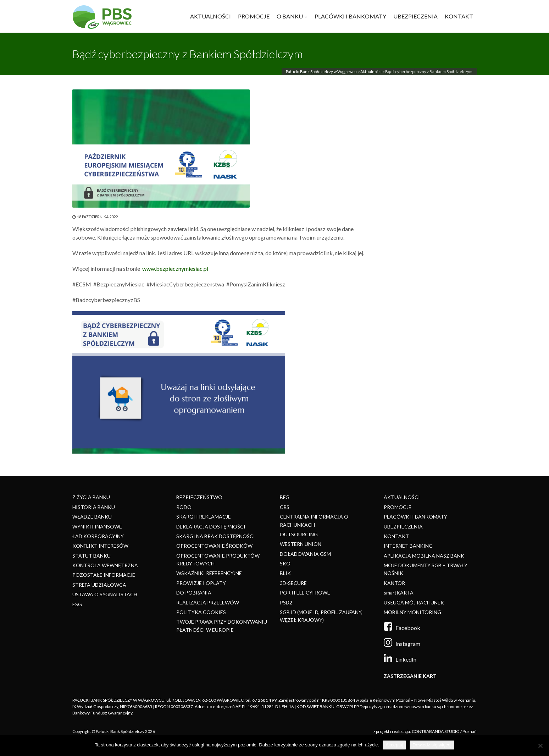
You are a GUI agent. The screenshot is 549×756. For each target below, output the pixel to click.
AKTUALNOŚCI (210, 16)
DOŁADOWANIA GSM (305, 554)
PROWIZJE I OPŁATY (201, 583)
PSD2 (286, 602)
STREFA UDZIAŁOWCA (99, 585)
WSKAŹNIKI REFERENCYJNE (209, 573)
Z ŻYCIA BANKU (91, 497)
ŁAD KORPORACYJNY (98, 536)
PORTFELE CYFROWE (305, 593)
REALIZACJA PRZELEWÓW (208, 602)
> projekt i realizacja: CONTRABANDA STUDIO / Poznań (425, 731)
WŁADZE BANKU (92, 517)
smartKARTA (399, 593)
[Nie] (540, 746)
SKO (285, 563)
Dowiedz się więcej (432, 745)
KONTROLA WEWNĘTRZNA (105, 565)
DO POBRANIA (194, 593)
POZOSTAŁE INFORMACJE (104, 575)
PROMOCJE (254, 16)
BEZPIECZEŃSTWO (199, 497)
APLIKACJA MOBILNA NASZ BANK (424, 556)
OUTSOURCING (299, 534)
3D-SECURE (293, 583)
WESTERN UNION (301, 544)
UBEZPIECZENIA (415, 16)
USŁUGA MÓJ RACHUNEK (414, 602)
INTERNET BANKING (408, 546)
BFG (285, 497)
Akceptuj (394, 745)
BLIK (285, 573)
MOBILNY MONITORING (412, 612)
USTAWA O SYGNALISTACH (105, 594)
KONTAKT (459, 16)
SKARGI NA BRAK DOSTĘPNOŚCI (216, 536)
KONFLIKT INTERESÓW (100, 546)
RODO (184, 507)
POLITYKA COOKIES (201, 612)
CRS (285, 507)
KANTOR (394, 583)
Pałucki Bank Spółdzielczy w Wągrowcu (321, 72)
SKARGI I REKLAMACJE (204, 517)
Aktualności (371, 72)
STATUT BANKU (91, 556)
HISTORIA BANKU (94, 507)
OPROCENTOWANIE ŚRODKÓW (214, 546)
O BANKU (290, 16)
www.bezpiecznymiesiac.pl (175, 269)
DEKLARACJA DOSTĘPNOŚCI (211, 527)
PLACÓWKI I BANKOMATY (350, 16)
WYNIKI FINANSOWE (97, 527)
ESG (77, 604)
